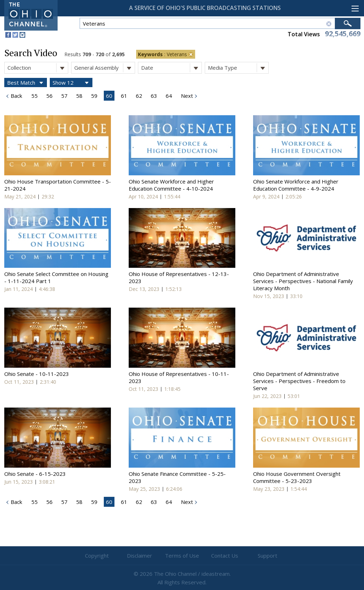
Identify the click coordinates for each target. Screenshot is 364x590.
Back (16, 96)
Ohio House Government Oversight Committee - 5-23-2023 (297, 477)
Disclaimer (140, 556)
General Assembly (105, 68)
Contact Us (225, 556)
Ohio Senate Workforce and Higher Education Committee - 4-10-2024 (171, 185)
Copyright (97, 556)
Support (267, 556)
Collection (38, 68)
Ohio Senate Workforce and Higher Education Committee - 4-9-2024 (296, 185)
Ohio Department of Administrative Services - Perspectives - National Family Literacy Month (303, 281)
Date (171, 68)
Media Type (238, 68)
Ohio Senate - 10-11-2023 (37, 374)
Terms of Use (182, 556)
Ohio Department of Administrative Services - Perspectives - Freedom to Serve (299, 381)
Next (186, 96)
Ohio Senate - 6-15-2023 (35, 474)
